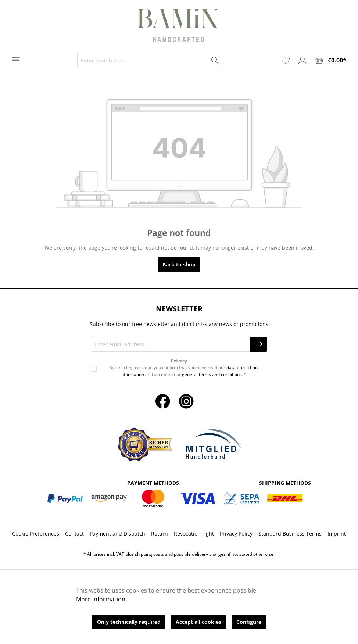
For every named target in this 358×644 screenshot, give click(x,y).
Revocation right (194, 534)
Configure (249, 622)
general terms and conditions (212, 374)
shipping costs (149, 554)
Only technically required (129, 622)
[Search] (216, 60)
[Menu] (16, 60)
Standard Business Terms (290, 534)
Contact (74, 534)
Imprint (337, 534)
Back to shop (179, 264)
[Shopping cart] (331, 60)
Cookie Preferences (36, 534)
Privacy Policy (236, 534)
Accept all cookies (198, 622)
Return (160, 534)
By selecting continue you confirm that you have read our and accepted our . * (183, 371)
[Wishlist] (286, 60)
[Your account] (302, 60)
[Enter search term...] (142, 60)
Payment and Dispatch (117, 534)
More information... (103, 599)
